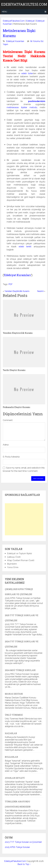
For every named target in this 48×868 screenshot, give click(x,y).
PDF (10, 284)
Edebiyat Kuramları (15, 41)
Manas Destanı (14, 694)
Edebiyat (30, 21)
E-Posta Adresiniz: (11, 457)
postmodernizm (37, 101)
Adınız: (6, 445)
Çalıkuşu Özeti (14, 557)
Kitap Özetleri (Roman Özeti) (21, 560)
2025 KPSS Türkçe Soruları (17, 847)
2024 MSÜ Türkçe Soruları (20, 670)
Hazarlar (11, 733)
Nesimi (40, 291)
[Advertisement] (24, 519)
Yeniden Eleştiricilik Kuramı (17, 291)
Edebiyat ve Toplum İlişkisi (19, 553)
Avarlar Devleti (15, 778)
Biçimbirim (12, 564)
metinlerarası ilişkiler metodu (22, 107)
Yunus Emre (13, 567)
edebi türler (27, 73)
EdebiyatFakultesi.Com (24, 4)
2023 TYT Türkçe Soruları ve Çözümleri (23, 842)
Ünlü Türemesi (14, 715)
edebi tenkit (25, 247)
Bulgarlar (11, 757)
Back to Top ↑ (24, 864)
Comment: (8, 420)
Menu (4, 12)
